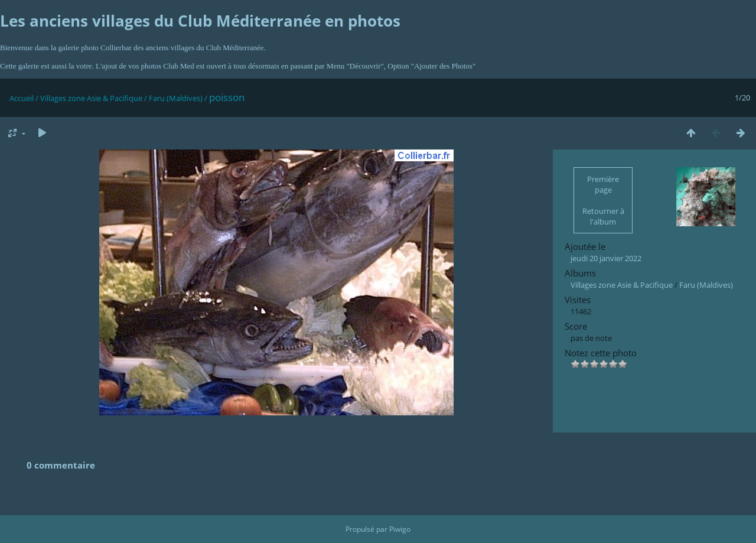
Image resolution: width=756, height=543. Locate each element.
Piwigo (400, 529)
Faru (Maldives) (176, 98)
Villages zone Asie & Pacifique (91, 98)
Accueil (22, 98)
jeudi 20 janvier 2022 (606, 258)
